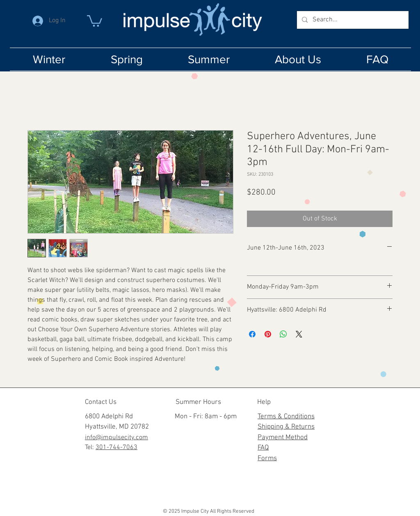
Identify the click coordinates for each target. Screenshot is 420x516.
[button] (95, 20)
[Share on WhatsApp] (283, 334)
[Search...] (352, 20)
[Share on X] (299, 334)
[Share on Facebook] (252, 334)
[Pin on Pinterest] (268, 334)
